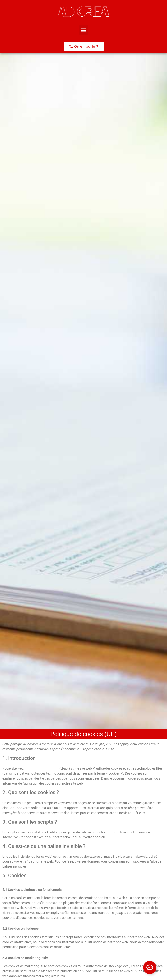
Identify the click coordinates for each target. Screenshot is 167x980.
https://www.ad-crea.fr (42, 768)
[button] (84, 30)
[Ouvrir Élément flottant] (150, 967)
